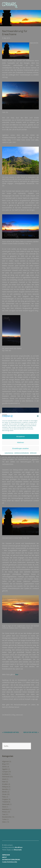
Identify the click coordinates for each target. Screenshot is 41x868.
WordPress (19, 847)
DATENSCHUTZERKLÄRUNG (22, 453)
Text (4, 814)
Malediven (6, 809)
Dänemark (6, 804)
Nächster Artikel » (31, 732)
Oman (4, 794)
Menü (36, 3)
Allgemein (6, 761)
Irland (4, 807)
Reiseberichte (7, 817)
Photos (5, 812)
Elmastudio (18, 850)
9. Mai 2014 (6, 38)
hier (17, 674)
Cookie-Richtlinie (9, 453)
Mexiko (5, 792)
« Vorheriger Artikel (11, 732)
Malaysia (5, 787)
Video (4, 822)
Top (37, 862)
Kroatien (5, 784)
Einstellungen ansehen (20, 448)
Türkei (4, 819)
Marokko (5, 789)
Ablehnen (20, 442)
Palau (4, 797)
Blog (14, 715)
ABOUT (4, 857)
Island (4, 779)
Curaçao (5, 772)
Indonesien (19, 715)
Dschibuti (5, 774)
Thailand (5, 802)
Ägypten (5, 769)
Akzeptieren (20, 436)
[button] (38, 416)
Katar (4, 782)
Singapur (5, 799)
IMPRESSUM (33, 453)
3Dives (4, 767)
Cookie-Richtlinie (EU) (10, 862)
